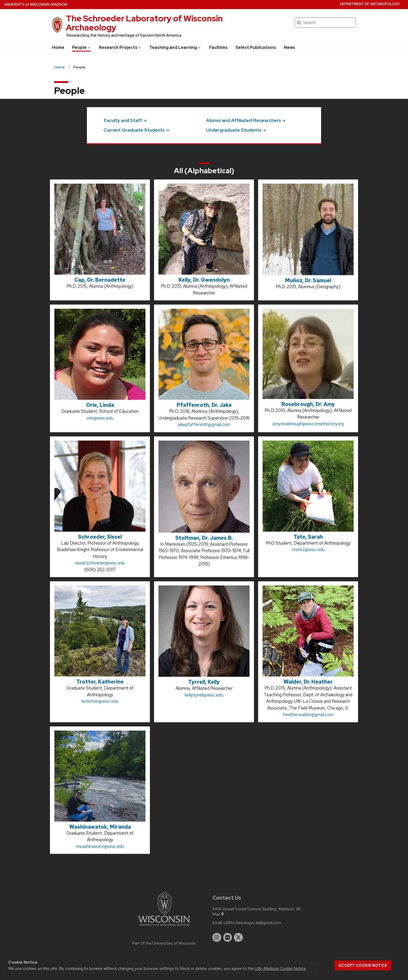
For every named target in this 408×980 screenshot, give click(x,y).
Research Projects (120, 47)
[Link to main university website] (164, 927)
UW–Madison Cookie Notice (280, 968)
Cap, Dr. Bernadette (100, 280)
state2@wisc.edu (308, 550)
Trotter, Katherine (100, 682)
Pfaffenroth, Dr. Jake (204, 405)
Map (218, 914)
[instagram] (217, 937)
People (81, 47)
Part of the (164, 943)
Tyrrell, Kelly (204, 682)
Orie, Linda (100, 405)
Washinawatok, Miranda (100, 827)
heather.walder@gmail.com (308, 714)
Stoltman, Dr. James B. (204, 538)
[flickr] (228, 937)
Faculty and (125, 120)
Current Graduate (136, 130)
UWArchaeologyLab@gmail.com (252, 923)
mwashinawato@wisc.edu (100, 846)
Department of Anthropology (370, 4)
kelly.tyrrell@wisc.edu (204, 695)
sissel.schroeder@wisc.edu (100, 563)
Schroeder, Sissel (100, 537)
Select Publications (256, 47)
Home (58, 47)
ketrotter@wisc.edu (100, 701)
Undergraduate (236, 130)
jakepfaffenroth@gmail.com (204, 424)
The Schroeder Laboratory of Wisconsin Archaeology (144, 23)
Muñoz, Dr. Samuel (308, 280)
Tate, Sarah (308, 537)
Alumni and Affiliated (246, 120)
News (289, 47)
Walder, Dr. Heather (308, 682)
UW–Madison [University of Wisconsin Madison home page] (36, 5)
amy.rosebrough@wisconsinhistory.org (308, 424)
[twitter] (238, 937)
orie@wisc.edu (100, 418)
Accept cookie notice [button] (363, 965)
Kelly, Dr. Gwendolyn (204, 280)
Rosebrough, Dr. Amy (308, 404)
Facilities (218, 47)
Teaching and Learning (175, 47)
